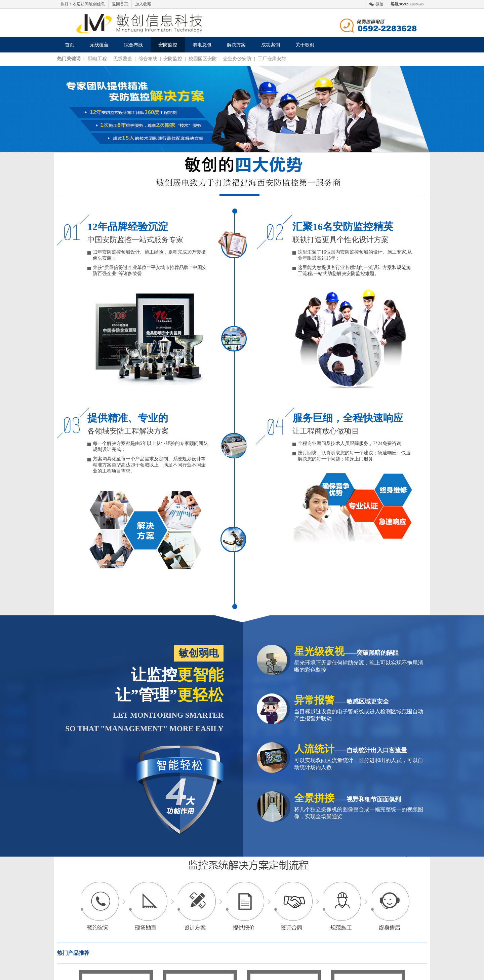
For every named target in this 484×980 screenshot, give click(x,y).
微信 (379, 4)
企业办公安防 (237, 59)
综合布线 (133, 45)
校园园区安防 (203, 59)
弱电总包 (202, 45)
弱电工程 (97, 59)
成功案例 (271, 45)
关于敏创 (305, 45)
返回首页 (120, 4)
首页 (70, 45)
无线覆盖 (99, 45)
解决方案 (236, 45)
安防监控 (168, 45)
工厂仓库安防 (272, 59)
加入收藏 (143, 4)
